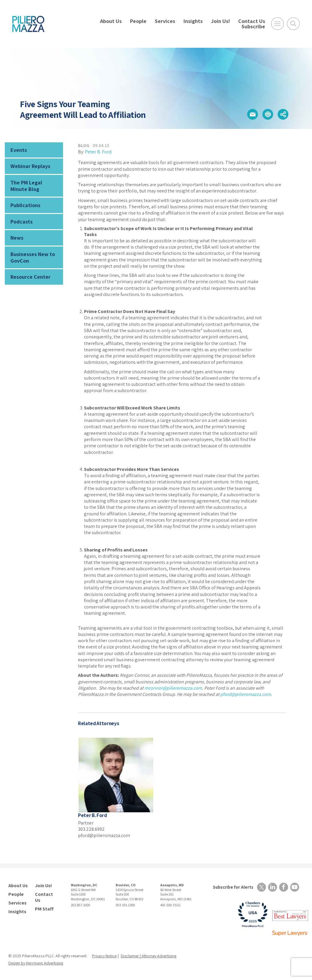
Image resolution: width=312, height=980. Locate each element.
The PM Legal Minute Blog (26, 186)
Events (19, 150)
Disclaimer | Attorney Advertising (149, 956)
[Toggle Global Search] (293, 24)
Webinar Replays (30, 166)
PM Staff (44, 909)
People (138, 21)
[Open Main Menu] (277, 24)
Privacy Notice (104, 956)
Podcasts (22, 222)
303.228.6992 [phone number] (91, 829)
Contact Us (252, 21)
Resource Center (30, 277)
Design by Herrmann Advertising (36, 963)
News (17, 238)
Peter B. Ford (98, 152)
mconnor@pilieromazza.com (173, 688)
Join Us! (220, 21)
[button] (253, 114)
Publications (25, 205)
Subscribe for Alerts (233, 887)
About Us (111, 21)
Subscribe (253, 26)
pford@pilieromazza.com (246, 694)
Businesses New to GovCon (33, 257)
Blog (84, 145)
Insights (193, 21)
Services (165, 21)
